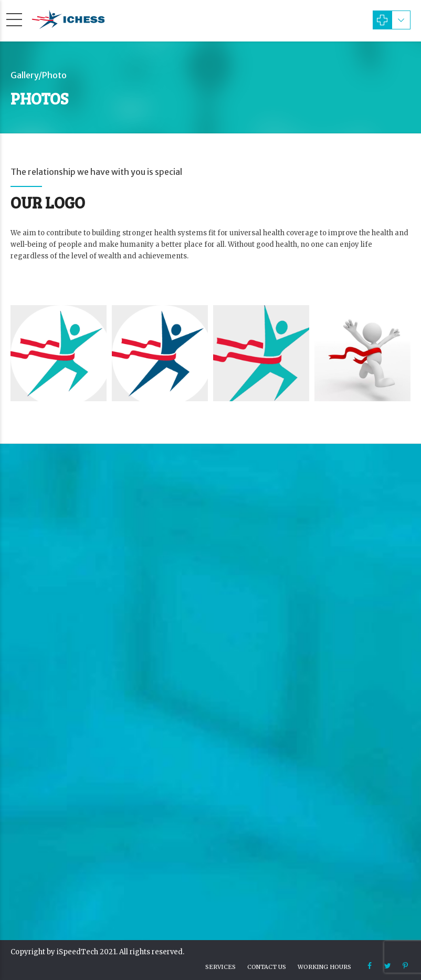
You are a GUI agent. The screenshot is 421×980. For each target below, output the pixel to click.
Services (220, 967)
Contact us (267, 967)
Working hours (324, 967)
